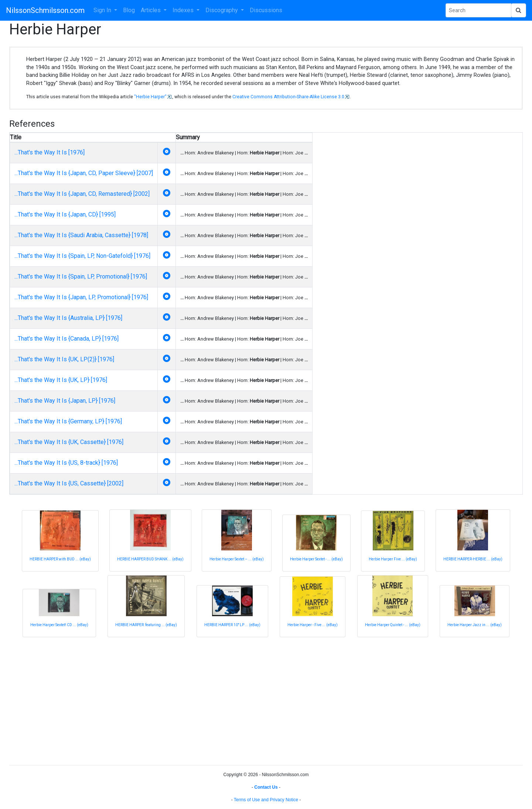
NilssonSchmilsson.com (45, 10)
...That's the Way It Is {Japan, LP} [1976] (65, 401)
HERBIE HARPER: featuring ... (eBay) (146, 625)
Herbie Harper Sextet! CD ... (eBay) (59, 625)
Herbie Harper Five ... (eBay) (393, 559)
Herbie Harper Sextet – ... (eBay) (237, 559)
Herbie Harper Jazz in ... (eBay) (475, 625)
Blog (129, 10)
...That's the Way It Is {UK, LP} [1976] (61, 380)
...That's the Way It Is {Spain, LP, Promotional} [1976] (81, 277)
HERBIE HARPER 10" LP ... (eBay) (232, 625)
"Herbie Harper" (150, 97)
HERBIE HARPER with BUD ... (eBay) (60, 559)
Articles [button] (151, 10)
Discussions (266, 10)
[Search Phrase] (478, 10)
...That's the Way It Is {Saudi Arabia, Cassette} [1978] (81, 235)
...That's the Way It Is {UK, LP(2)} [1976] (64, 359)
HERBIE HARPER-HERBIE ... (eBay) (473, 559)
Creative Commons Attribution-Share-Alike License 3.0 (288, 97)
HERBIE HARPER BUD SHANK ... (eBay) (150, 559)
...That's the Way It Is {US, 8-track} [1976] (66, 463)
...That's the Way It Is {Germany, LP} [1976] (68, 421)
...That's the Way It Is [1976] (50, 152)
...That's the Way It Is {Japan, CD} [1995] (65, 214)
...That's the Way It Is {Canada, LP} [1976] (66, 339)
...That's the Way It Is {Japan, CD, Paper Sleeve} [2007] (84, 173)
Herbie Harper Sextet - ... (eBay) (316, 559)
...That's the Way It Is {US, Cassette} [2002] (69, 483)
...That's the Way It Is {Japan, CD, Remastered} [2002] (82, 194)
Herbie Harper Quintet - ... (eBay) (393, 625)
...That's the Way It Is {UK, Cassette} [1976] (69, 442)
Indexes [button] (184, 10)
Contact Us (266, 787)
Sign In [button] (103, 10)
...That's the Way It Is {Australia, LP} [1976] (68, 318)
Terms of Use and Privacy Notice (266, 800)
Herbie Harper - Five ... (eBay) (313, 625)
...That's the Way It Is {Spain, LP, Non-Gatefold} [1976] (82, 256)
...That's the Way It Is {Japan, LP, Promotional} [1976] (81, 297)
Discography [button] (222, 10)
